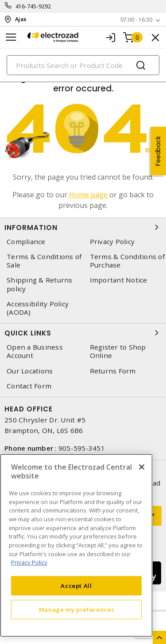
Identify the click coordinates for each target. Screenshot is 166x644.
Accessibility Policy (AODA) (38, 308)
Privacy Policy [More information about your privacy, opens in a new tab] (29, 562)
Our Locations (30, 371)
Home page (88, 195)
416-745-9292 (33, 6)
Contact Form (29, 386)
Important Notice (119, 280)
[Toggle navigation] (11, 37)
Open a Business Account (35, 351)
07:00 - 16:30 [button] (136, 20)
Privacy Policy (112, 242)
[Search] (83, 65)
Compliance (26, 242)
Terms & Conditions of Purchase (127, 261)
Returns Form (113, 371)
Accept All (76, 586)
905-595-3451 (82, 448)
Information (83, 227)
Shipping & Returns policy (40, 284)
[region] (76, 545)
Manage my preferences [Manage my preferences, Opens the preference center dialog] (77, 610)
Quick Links (83, 333)
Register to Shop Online (118, 351)
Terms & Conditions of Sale (44, 261)
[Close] (142, 467)
